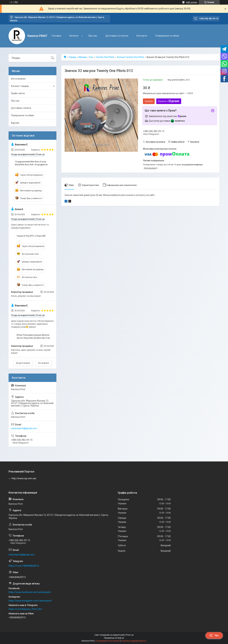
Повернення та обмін (167, 36)
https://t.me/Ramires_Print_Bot (25, 609)
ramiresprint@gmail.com (24, 428)
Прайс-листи (18, 93)
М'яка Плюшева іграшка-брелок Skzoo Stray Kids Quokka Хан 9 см (33, 336)
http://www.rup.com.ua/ (24, 478)
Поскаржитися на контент (108, 641)
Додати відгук (23, 363)
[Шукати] (52, 58)
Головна (56, 36)
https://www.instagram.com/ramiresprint (30, 601)
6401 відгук (192, 2)
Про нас (93, 36)
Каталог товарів (20, 86)
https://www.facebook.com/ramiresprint (30, 592)
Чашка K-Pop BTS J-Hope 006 (31, 236)
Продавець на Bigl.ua (114, 638)
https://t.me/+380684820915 (24, 566)
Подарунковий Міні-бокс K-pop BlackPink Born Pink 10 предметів (31, 163)
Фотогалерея (18, 79)
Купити (149, 101)
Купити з (169, 101)
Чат (214, 635)
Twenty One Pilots (105, 57)
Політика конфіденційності (134, 641)
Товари (72, 57)
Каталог (74, 36)
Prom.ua (130, 635)
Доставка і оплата (21, 108)
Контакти (142, 36)
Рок (91, 57)
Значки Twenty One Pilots (130, 57)
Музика (83, 57)
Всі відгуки (44, 363)
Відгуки (15, 123)
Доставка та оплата (117, 36)
